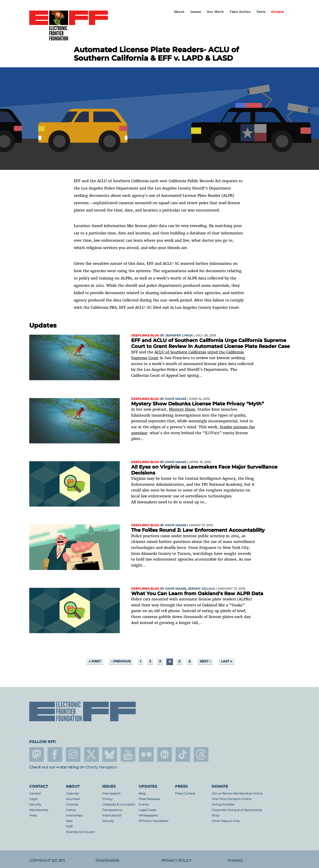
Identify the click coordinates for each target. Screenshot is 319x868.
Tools (261, 12)
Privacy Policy (177, 861)
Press (33, 815)
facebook (55, 754)
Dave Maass (176, 399)
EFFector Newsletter (154, 821)
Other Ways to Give (226, 821)
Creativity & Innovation (119, 804)
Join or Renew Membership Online (237, 793)
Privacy (107, 799)
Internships (74, 815)
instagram (73, 754)
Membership (39, 810)
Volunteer (73, 799)
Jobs (69, 821)
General (35, 793)
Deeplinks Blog (145, 335)
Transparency (112, 810)
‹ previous (121, 661)
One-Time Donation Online (232, 799)
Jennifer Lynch (179, 335)
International (112, 815)
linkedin (165, 754)
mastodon (37, 754)
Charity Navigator (101, 767)
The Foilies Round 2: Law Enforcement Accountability (198, 530)
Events (144, 804)
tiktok (183, 754)
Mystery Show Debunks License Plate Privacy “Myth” (198, 404)
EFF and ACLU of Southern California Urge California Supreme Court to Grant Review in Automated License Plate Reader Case (210, 343)
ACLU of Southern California (180, 352)
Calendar (73, 793)
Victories (72, 804)
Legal (33, 799)
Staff (69, 826)
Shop (215, 815)
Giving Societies (223, 804)
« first (95, 661)
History (71, 810)
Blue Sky (110, 754)
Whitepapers (148, 815)
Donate (278, 12)
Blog (142, 793)
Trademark (107, 861)
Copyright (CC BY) (47, 861)
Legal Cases (147, 810)
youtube (128, 754)
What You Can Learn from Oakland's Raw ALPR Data (197, 593)
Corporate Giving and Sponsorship (237, 810)
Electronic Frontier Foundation (69, 26)
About (179, 12)
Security (35, 804)
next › (205, 661)
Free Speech (111, 793)
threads (201, 754)
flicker (146, 754)
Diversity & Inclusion (80, 832)
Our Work (215, 12)
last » (227, 661)
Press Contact (185, 793)
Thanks (235, 861)
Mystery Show (182, 409)
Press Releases (149, 799)
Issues (196, 12)
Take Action (240, 12)
